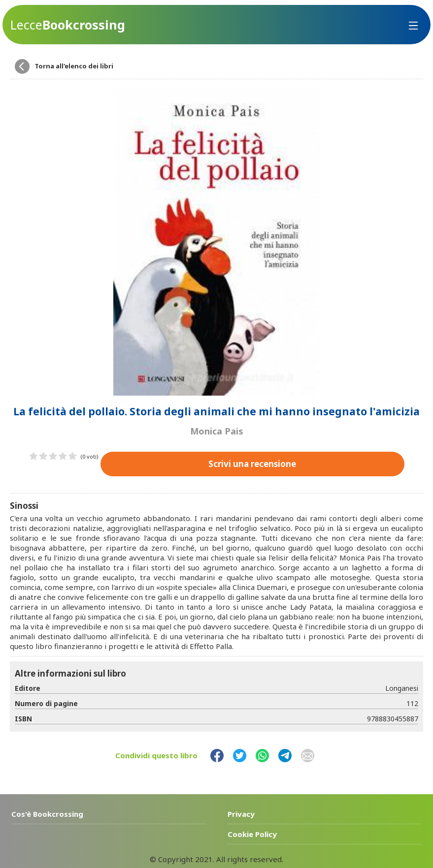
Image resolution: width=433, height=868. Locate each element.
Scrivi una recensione (252, 463)
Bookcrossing (68, 25)
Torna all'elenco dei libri (74, 66)
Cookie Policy (252, 834)
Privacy (241, 813)
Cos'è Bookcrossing (47, 813)
